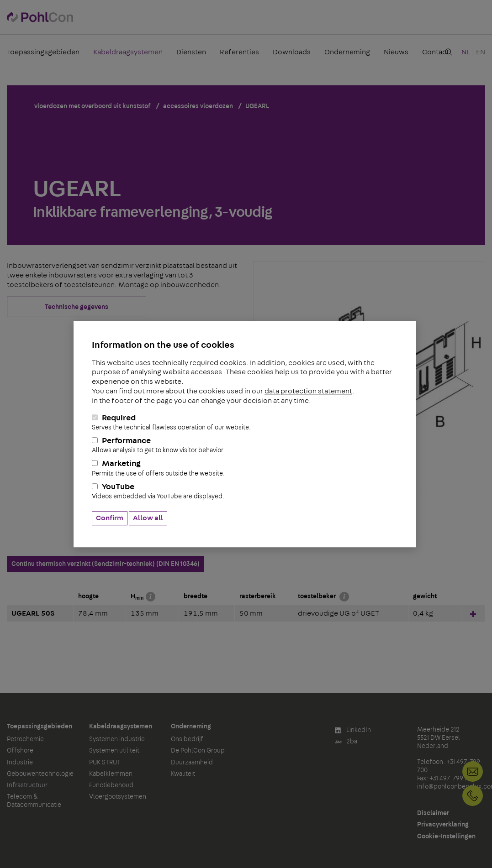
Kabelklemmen (111, 774)
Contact (436, 52)
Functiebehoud (111, 785)
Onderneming (347, 52)
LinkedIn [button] (353, 730)
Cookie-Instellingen (446, 837)
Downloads (292, 52)
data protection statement (308, 391)
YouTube (245, 492)
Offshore (20, 751)
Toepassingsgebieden (43, 52)
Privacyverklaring (443, 825)
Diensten (191, 52)
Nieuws (396, 52)
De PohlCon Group (198, 751)
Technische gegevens (77, 307)
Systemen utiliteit (114, 751)
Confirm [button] (110, 518)
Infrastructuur (27, 785)
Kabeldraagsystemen (128, 52)
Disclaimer (433, 813)
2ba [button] (346, 742)
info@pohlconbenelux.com (473, 771)
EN (481, 52)
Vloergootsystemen (118, 797)
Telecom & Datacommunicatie (34, 801)
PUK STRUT (105, 763)
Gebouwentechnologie (40, 774)
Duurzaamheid (192, 763)
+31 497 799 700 (473, 796)
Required (245, 423)
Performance (245, 445)
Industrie (20, 763)
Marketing (245, 469)
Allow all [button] (148, 518)
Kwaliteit (183, 774)
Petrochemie (25, 739)
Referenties (239, 52)
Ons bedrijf (187, 739)
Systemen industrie (117, 739)
